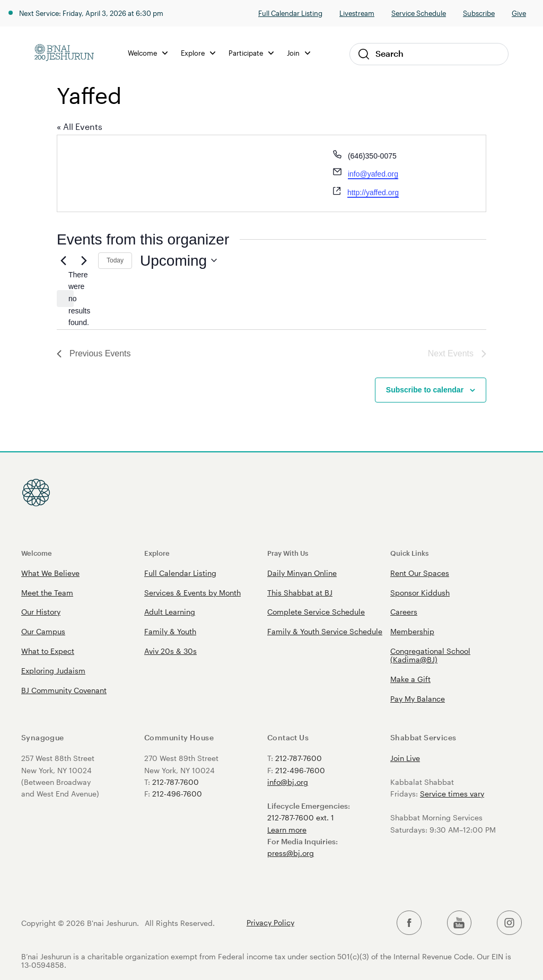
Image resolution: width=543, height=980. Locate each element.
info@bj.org (288, 782)
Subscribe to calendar (425, 390)
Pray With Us (288, 553)
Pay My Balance (418, 699)
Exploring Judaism (53, 671)
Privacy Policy (270, 923)
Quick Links (409, 553)
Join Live (405, 758)
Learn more (287, 830)
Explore (198, 53)
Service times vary (452, 794)
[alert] (65, 299)
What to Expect (48, 651)
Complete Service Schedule (316, 612)
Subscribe (479, 13)
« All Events (80, 126)
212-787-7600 (176, 782)
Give (519, 13)
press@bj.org (291, 853)
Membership (412, 631)
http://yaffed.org (373, 192)
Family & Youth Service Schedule (325, 631)
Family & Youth (170, 631)
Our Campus (43, 631)
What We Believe (50, 573)
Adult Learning (170, 612)
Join (299, 53)
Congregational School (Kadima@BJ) (430, 655)
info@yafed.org (373, 174)
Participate (251, 53)
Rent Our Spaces (420, 573)
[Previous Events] (63, 260)
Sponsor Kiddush (420, 593)
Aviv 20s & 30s (170, 651)
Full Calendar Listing (290, 13)
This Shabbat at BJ (300, 593)
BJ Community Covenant (64, 690)
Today (115, 260)
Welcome (148, 53)
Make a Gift (410, 679)
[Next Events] (84, 260)
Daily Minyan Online (302, 573)
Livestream (357, 13)
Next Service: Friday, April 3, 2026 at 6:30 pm (91, 13)
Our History (41, 612)
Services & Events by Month (192, 593)
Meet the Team (47, 593)
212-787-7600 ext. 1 (301, 817)
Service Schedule (419, 13)
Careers (404, 612)
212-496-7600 (177, 794)
